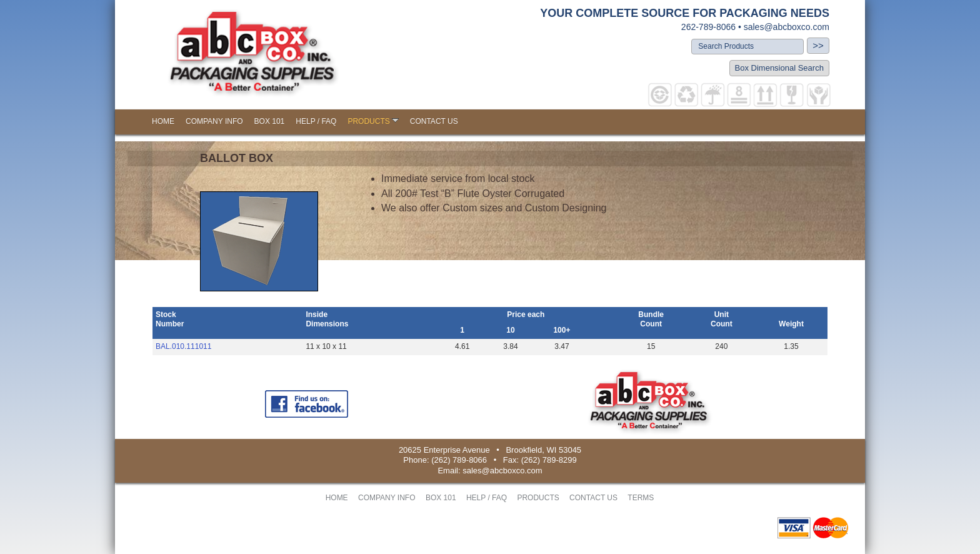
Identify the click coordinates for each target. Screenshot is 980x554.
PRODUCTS (373, 121)
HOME (163, 121)
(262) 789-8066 (459, 460)
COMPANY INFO (214, 121)
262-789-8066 (708, 27)
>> (818, 45)
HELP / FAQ (316, 121)
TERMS (641, 498)
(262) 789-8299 (549, 460)
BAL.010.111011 (183, 346)
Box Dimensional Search (779, 68)
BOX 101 (270, 121)
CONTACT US (434, 121)
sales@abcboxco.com (787, 27)
